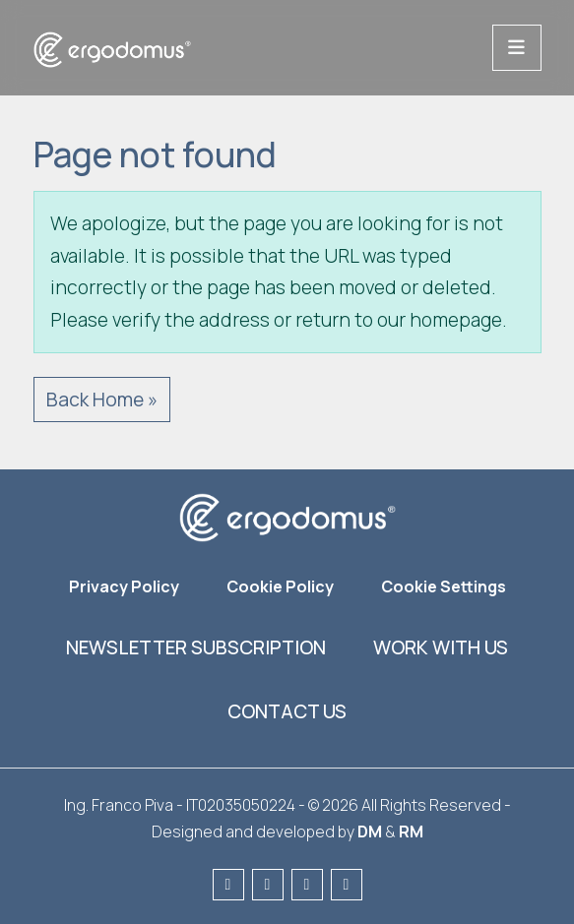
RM (411, 832)
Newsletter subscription (196, 647)
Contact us (287, 711)
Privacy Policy (124, 586)
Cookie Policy (280, 586)
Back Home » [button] (102, 400)
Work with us (441, 647)
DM (370, 832)
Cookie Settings (444, 586)
